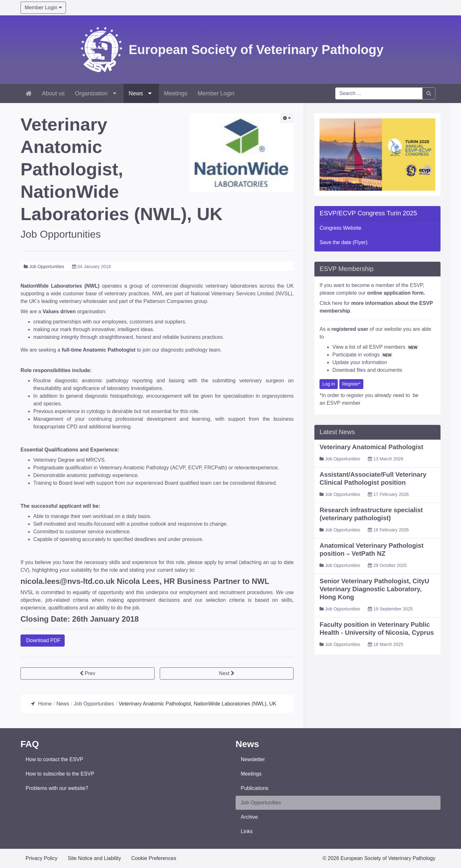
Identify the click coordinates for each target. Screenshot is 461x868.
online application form (395, 293)
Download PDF (43, 640)
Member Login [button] (43, 8)
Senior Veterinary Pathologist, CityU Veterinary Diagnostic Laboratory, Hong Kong (374, 589)
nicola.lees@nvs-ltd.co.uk (68, 581)
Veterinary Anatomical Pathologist (371, 447)
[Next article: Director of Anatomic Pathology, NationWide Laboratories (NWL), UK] (227, 673)
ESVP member (344, 403)
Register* (352, 384)
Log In (329, 384)
